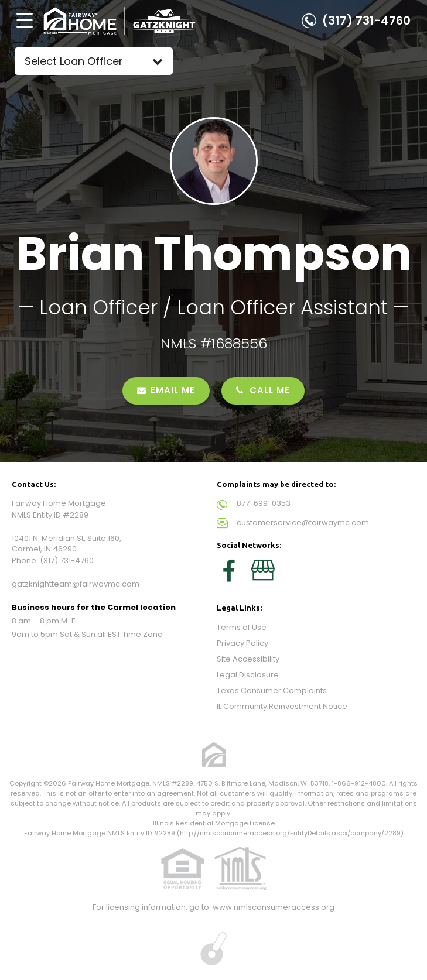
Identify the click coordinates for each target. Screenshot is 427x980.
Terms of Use (242, 627)
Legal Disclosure (248, 675)
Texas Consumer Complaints (272, 691)
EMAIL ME (166, 390)
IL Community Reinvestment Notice (282, 706)
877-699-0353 (264, 503)
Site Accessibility (248, 659)
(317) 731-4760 (366, 20)
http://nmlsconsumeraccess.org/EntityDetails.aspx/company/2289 (290, 833)
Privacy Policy (242, 643)
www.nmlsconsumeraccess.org (274, 907)
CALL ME (263, 390)
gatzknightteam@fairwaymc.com (76, 584)
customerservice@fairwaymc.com (303, 522)
